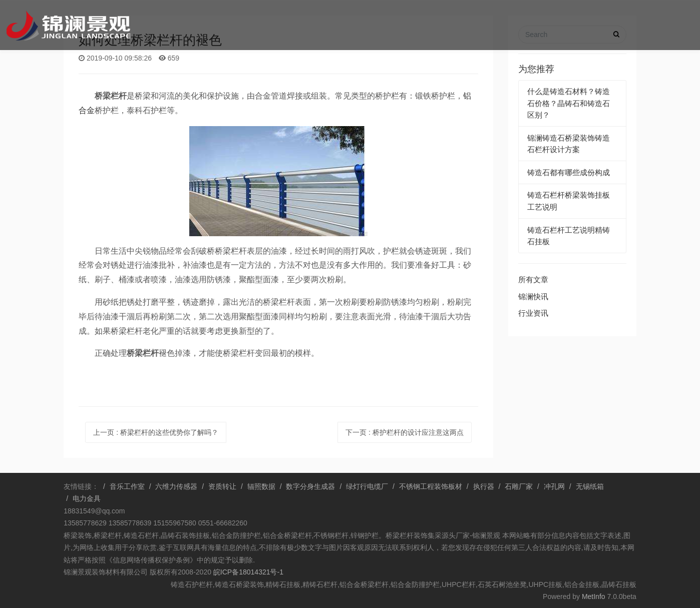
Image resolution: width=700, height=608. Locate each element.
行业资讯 (533, 313)
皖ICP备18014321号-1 (247, 572)
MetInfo (594, 596)
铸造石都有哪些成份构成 (569, 172)
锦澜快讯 (533, 296)
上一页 (156, 432)
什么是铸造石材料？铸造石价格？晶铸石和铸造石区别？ (569, 103)
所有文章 (533, 279)
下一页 (405, 432)
